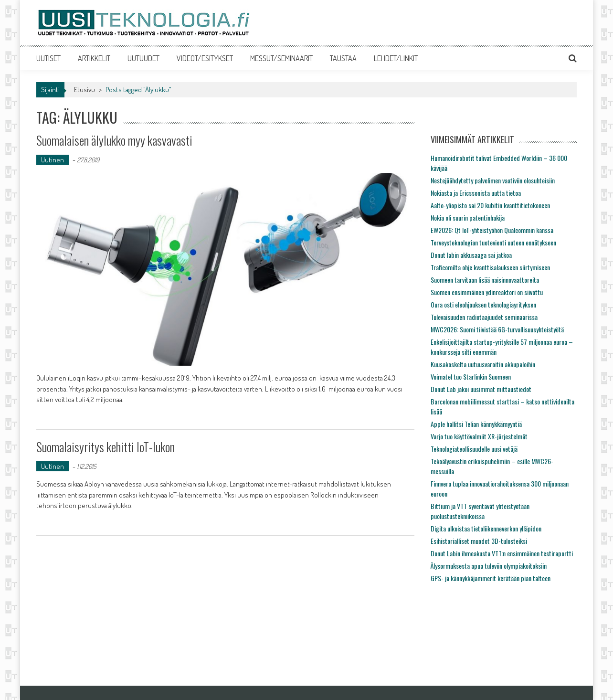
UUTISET (48, 58)
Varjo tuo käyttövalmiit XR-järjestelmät (479, 436)
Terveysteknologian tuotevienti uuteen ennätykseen (493, 242)
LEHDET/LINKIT (396, 58)
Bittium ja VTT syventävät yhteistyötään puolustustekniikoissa (480, 511)
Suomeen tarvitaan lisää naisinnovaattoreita (485, 280)
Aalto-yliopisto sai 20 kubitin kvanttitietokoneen (490, 205)
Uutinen (53, 160)
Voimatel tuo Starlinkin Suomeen (471, 377)
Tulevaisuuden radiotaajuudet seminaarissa (484, 317)
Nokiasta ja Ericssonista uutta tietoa (476, 193)
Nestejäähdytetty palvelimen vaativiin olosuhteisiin (493, 180)
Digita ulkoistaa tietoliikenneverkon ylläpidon (486, 528)
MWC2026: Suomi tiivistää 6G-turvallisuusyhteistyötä (497, 329)
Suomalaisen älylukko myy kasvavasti (114, 140)
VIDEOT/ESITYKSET (205, 58)
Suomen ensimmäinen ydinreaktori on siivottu (487, 292)
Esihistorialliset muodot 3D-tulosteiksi (479, 541)
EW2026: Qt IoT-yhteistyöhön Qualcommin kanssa (492, 230)
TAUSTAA (343, 58)
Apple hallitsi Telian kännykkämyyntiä (476, 424)
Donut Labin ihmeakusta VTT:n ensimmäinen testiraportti (502, 553)
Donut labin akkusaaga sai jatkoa (471, 255)
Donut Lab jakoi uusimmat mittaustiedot (481, 389)
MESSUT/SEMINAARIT (281, 58)
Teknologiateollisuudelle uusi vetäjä (474, 449)
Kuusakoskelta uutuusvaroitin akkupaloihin (483, 364)
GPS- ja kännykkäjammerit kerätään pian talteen (491, 578)
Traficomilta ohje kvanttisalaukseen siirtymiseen (490, 267)
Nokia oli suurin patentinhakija (468, 217)
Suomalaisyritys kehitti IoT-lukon (106, 447)
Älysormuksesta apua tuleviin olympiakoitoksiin (489, 566)
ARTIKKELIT (94, 58)
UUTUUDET (143, 58)
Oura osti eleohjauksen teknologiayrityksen (483, 304)
